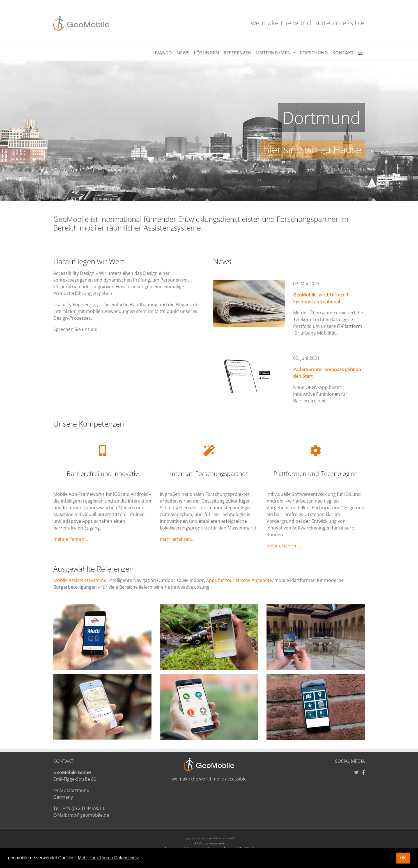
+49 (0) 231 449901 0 (84, 808)
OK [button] (403, 858)
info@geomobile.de (89, 815)
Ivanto (163, 53)
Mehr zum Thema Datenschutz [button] (108, 858)
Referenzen (238, 53)
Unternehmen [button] (274, 53)
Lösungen (206, 53)
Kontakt (343, 53)
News (183, 53)
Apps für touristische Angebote (239, 580)
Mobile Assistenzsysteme (80, 580)
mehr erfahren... (71, 539)
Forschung (314, 53)
